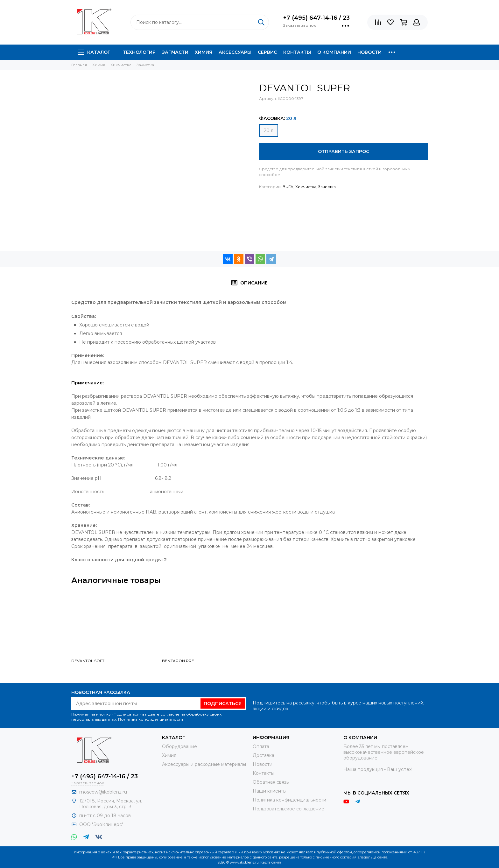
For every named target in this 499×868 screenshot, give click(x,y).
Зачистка (327, 187)
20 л (269, 130)
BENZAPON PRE (178, 661)
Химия (204, 52)
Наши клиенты (270, 791)
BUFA (288, 187)
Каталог (94, 52)
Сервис (267, 52)
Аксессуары (235, 52)
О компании (334, 52)
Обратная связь (271, 782)
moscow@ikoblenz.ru (103, 792)
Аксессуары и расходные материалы (204, 764)
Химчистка (306, 187)
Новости (369, 52)
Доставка (264, 755)
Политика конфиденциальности (151, 719)
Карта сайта (271, 862)
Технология (139, 52)
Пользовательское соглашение (288, 809)
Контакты (297, 52)
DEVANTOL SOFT (88, 661)
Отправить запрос (344, 151)
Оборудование (179, 746)
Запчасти (175, 52)
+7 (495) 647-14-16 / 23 (316, 18)
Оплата (261, 746)
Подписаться (223, 703)
